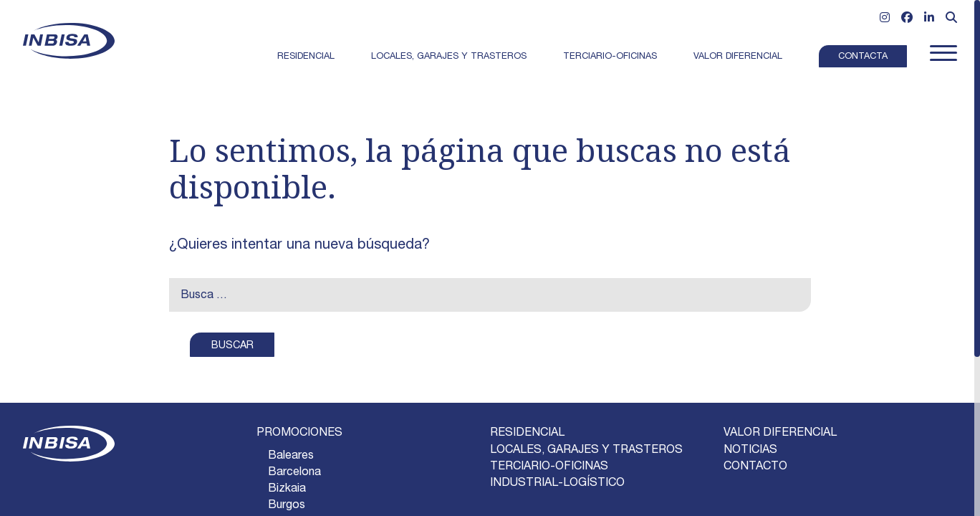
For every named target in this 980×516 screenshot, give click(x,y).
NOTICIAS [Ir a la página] (750, 451)
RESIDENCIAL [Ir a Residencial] (527, 434)
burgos (287, 506)
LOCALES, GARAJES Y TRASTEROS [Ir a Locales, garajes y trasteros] (586, 451)
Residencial (306, 57)
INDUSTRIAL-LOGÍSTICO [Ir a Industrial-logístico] (557, 484)
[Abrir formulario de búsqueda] (951, 19)
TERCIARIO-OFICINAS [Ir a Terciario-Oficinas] (549, 467)
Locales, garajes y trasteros (449, 57)
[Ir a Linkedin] (929, 19)
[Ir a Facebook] (907, 19)
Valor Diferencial (738, 57)
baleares (291, 457)
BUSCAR (232, 346)
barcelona (294, 473)
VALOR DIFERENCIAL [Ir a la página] (780, 434)
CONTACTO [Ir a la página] (755, 467)
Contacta (863, 57)
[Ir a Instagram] (885, 19)
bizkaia (287, 489)
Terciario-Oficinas (610, 57)
